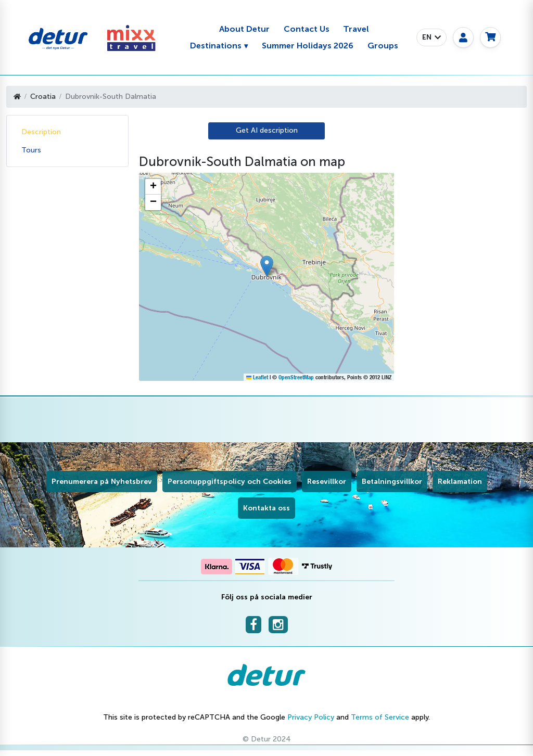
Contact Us (307, 29)
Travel (356, 29)
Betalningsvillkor (392, 482)
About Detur (244, 29)
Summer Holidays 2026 (308, 46)
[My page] (463, 37)
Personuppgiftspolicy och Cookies (230, 482)
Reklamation (460, 482)
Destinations (216, 46)
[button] (432, 37)
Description (41, 132)
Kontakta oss (266, 508)
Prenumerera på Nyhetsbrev (102, 482)
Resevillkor (327, 482)
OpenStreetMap (296, 377)
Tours (31, 150)
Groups (383, 46)
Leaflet (257, 377)
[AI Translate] (266, 131)
